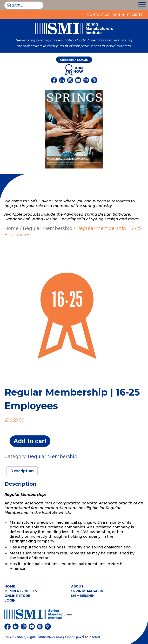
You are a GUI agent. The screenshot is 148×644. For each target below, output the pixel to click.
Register (135, 15)
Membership (83, 596)
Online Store (17, 596)
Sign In (118, 15)
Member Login (74, 60)
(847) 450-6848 (88, 637)
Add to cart (30, 441)
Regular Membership (48, 228)
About (77, 586)
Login (10, 600)
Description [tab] (22, 471)
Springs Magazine (88, 591)
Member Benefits (21, 591)
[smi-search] (24, 5)
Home (12, 228)
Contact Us (98, 15)
